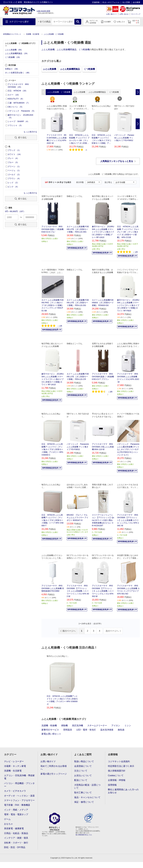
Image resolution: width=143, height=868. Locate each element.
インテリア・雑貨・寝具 (16, 838)
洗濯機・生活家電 (33, 34)
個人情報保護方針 (117, 771)
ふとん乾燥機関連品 (67, 49)
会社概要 (136, 2)
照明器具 (68, 730)
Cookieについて (116, 775)
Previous (44, 124)
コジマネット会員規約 (119, 761)
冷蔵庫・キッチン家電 (15, 766)
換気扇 (121, 730)
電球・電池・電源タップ (16, 814)
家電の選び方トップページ (54, 774)
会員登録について (83, 766)
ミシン (128, 726)
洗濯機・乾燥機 (49, 726)
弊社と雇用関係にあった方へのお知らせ (123, 791)
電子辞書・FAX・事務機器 (17, 805)
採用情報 (112, 785)
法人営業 (126, 2)
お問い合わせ (124, 14)
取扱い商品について (84, 761)
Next (138, 124)
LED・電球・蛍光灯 (86, 730)
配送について (81, 780)
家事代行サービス (50, 730)
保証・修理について (84, 802)
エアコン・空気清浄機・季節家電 (19, 777)
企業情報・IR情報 (117, 780)
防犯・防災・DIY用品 (15, 847)
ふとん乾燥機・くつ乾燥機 (54, 34)
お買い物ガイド (112, 14)
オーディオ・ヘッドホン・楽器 (19, 796)
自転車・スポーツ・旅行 (16, 843)
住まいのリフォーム (111, 2)
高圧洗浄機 (78, 726)
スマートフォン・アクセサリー (19, 800)
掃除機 (64, 726)
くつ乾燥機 (84, 49)
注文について (81, 771)
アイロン (116, 726)
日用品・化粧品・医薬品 (16, 833)
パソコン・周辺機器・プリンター (19, 785)
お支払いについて (83, 775)
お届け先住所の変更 (43, 11)
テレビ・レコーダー (14, 761)
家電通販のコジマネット (12, 34)
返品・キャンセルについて (87, 797)
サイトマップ (136, 14)
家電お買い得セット (51, 734)
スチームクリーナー (97, 726)
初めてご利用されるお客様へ (54, 768)
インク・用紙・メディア (16, 810)
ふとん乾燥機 (48, 49)
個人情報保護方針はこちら (84, 835)
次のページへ (112, 631)
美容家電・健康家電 (14, 828)
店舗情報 (96, 2)
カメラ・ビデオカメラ (15, 791)
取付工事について (83, 793)
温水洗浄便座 (107, 730)
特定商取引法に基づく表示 (121, 766)
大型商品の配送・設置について (87, 786)
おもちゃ (8, 824)
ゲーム (7, 819)
